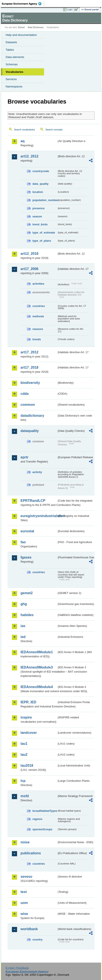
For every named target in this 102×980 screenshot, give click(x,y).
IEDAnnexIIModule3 (37, 667)
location (38, 192)
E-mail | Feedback (17, 968)
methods (38, 316)
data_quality (41, 184)
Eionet (22, 27)
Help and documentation (21, 35)
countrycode (41, 171)
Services (11, 79)
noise (25, 842)
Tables (10, 50)
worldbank (29, 929)
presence (38, 208)
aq (23, 141)
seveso (26, 877)
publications (31, 853)
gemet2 (27, 593)
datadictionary (32, 416)
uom (24, 903)
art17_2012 (29, 352)
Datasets (11, 42)
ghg (24, 604)
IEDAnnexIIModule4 (37, 687)
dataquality (30, 431)
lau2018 (27, 766)
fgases (26, 557)
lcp (23, 781)
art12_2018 (29, 254)
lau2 (24, 755)
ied (23, 637)
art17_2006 (29, 269)
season (37, 216)
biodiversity (30, 383)
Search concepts (54, 130)
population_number (45, 200)
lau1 (24, 744)
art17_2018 (29, 367)
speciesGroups (42, 829)
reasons (38, 329)
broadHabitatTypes (45, 811)
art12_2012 (29, 156)
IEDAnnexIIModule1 (37, 652)
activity (37, 472)
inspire (26, 717)
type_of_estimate (44, 233)
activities (38, 284)
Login (70, 9)
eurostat (27, 531)
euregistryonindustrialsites (39, 516)
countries (39, 306)
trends (37, 339)
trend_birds (40, 224)
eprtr (24, 457)
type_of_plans (42, 241)
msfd (25, 796)
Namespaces (14, 86)
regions (37, 819)
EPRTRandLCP (33, 501)
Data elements (15, 57)
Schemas (12, 64)
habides (27, 615)
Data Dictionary (36, 27)
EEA (23, 4)
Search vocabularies (25, 130)
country (37, 940)
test (24, 892)
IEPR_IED (28, 702)
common (28, 405)
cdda (25, 394)
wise (24, 914)
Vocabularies (14, 72)
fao (23, 542)
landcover (29, 733)
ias (23, 626)
